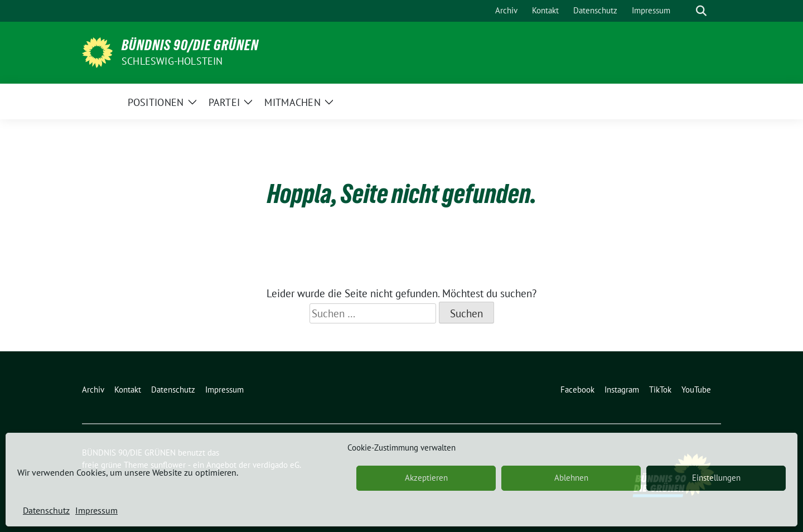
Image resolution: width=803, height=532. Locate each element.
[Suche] (685, 11)
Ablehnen (571, 478)
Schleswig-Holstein (172, 61)
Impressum (96, 510)
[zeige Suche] (701, 11)
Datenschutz (46, 510)
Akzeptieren (426, 478)
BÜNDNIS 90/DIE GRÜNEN (190, 45)
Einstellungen (716, 478)
